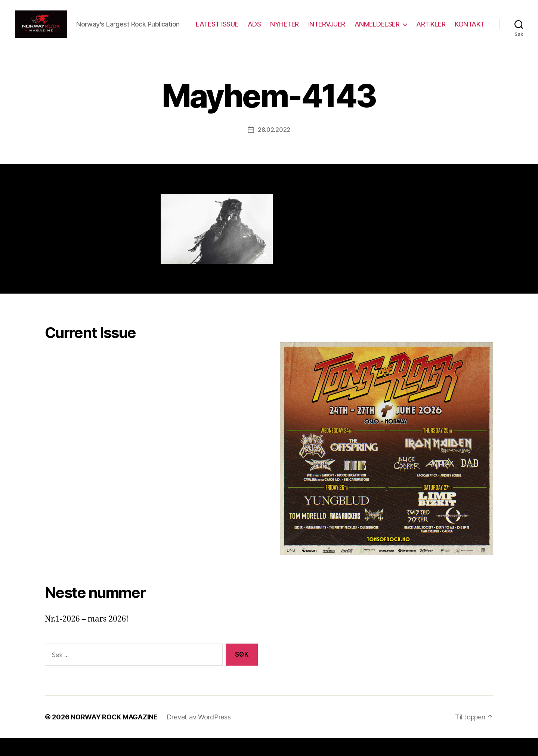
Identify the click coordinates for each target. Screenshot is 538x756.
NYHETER (324, 27)
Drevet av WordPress (199, 735)
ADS (293, 27)
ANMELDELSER (416, 27)
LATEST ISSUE (256, 27)
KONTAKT (470, 38)
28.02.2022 (274, 148)
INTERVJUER (366, 27)
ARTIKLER (470, 27)
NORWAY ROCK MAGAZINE (114, 735)
